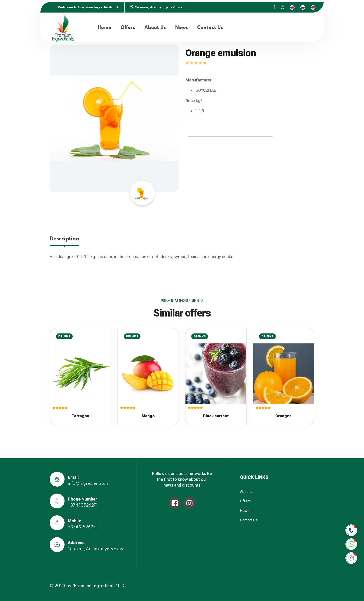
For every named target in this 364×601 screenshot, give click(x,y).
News (181, 28)
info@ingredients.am (89, 484)
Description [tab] (64, 239)
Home (104, 28)
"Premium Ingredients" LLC (99, 586)
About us (155, 28)
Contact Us (210, 28)
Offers (128, 28)
